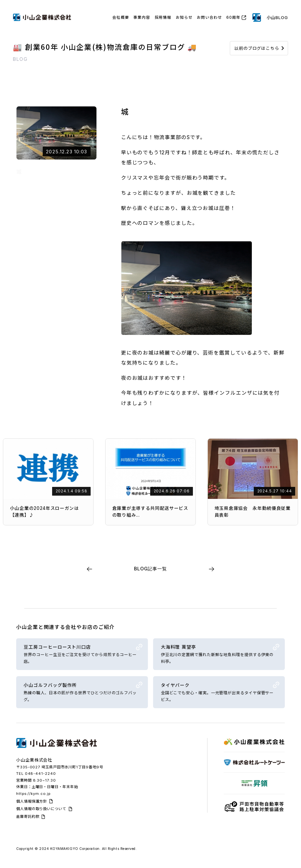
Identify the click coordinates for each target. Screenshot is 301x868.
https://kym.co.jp (33, 794)
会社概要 (121, 17)
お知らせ (184, 17)
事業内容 (142, 17)
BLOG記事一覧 (150, 569)
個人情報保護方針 (32, 801)
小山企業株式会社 (34, 760)
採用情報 (163, 17)
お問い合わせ (209, 17)
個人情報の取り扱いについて (41, 809)
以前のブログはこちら (257, 48)
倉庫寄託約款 (28, 817)
